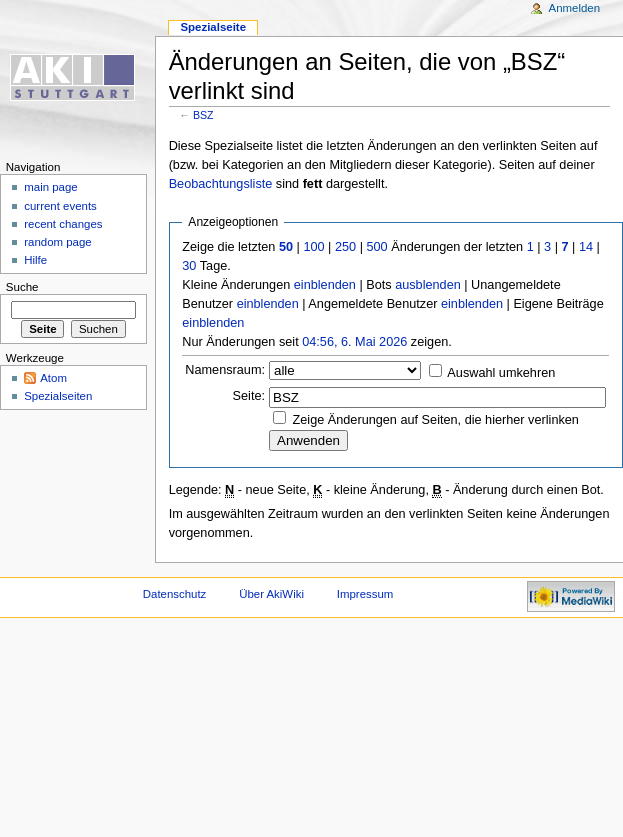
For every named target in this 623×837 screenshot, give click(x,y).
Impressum (365, 594)
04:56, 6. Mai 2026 (354, 342)
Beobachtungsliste (221, 184)
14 (586, 247)
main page (51, 187)
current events (60, 206)
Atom (53, 378)
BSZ (203, 115)
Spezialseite (213, 27)
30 (189, 266)
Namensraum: (225, 370)
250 (345, 247)
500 (376, 247)
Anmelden (575, 8)
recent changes (63, 224)
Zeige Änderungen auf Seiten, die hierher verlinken (436, 420)
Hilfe (35, 260)
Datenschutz (175, 594)
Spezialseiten (58, 396)
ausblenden (428, 285)
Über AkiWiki (271, 594)
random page (58, 242)
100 (313, 247)
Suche (22, 287)
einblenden (325, 285)
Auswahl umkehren (501, 373)
